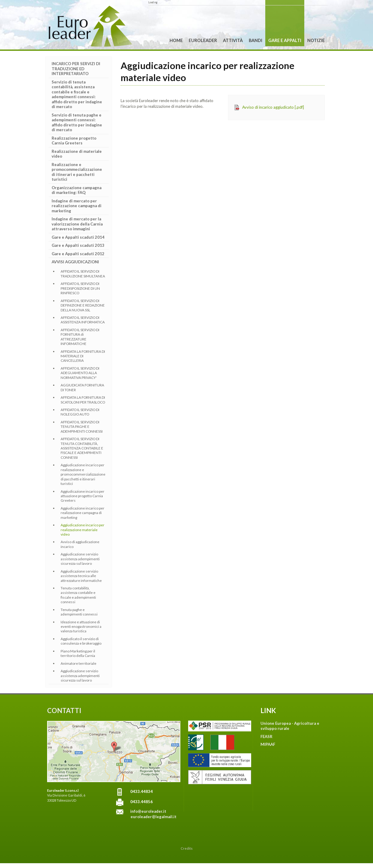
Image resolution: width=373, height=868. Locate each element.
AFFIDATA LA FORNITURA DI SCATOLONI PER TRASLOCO (83, 400)
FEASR (266, 736)
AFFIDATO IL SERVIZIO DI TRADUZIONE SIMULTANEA (83, 274)
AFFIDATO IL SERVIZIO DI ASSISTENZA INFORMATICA (83, 320)
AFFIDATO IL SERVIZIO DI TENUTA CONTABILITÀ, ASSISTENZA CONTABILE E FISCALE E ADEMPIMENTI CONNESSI (82, 448)
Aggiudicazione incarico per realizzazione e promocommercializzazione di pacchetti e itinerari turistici (83, 474)
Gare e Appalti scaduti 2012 (78, 254)
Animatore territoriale (78, 663)
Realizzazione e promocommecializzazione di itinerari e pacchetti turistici (77, 172)
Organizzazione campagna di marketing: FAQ (77, 190)
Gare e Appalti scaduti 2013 (78, 245)
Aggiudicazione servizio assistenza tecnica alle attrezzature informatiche (81, 576)
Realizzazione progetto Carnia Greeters (74, 141)
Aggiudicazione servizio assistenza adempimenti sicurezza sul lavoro (80, 559)
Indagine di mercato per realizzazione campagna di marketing (77, 206)
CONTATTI (64, 711)
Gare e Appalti (285, 40)
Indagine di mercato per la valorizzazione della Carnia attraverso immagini (77, 224)
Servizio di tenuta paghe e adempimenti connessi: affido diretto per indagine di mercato (77, 122)
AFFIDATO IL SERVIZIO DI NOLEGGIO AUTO (80, 412)
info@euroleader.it (148, 811)
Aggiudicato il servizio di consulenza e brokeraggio (81, 641)
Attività (233, 40)
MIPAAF (268, 744)
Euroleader (203, 40)
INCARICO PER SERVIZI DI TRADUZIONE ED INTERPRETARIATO (76, 69)
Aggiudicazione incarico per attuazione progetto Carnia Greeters (83, 496)
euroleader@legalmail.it (153, 817)
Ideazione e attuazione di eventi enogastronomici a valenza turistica (81, 627)
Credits (187, 848)
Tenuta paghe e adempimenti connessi (79, 612)
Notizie (316, 40)
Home (176, 40)
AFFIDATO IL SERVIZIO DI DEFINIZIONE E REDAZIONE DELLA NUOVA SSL (83, 305)
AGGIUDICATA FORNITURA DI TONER (82, 387)
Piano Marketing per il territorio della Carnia (78, 653)
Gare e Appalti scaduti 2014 (78, 237)
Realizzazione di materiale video (77, 154)
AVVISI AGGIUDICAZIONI (75, 262)
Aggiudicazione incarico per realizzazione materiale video (83, 530)
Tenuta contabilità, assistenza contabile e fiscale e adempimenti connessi (78, 595)
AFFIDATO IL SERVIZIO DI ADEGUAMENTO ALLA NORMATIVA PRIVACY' (80, 373)
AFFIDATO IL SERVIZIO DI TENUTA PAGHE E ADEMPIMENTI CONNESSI (82, 427)
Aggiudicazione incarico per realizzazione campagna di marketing (83, 513)
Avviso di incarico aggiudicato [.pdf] (273, 107)
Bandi (256, 40)
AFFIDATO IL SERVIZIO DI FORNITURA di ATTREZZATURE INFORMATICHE (80, 337)
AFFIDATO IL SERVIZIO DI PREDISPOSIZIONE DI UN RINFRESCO (80, 288)
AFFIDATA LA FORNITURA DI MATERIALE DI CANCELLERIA (83, 356)
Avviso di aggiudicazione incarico (80, 544)
